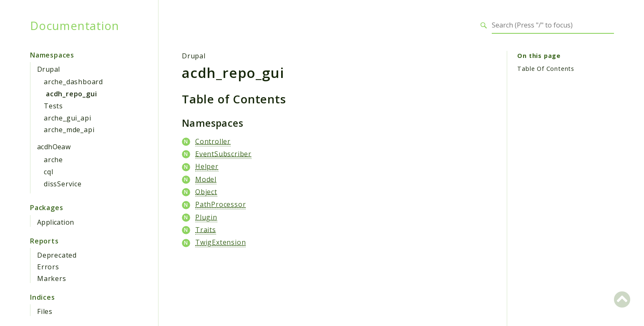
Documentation (74, 25)
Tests (53, 106)
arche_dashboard (73, 82)
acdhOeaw (54, 147)
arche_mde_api (69, 130)
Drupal (48, 69)
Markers (52, 278)
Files (45, 311)
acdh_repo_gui (71, 94)
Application (55, 222)
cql (48, 172)
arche (53, 160)
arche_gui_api (67, 118)
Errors (48, 267)
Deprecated (57, 255)
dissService (63, 184)
